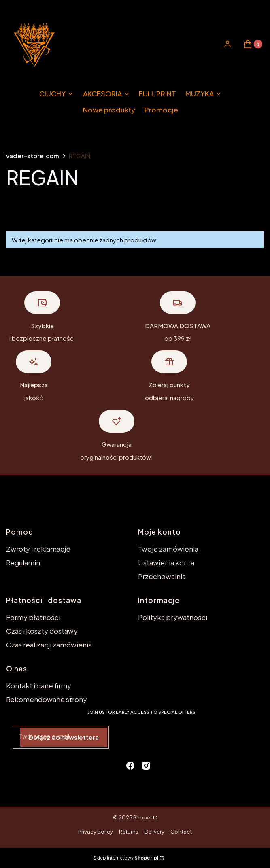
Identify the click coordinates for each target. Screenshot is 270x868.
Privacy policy (96, 832)
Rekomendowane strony (47, 699)
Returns (129, 832)
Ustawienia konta (166, 562)
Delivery (154, 832)
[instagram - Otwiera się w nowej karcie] (146, 766)
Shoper (142, 817)
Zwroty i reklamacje (38, 549)
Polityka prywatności (173, 617)
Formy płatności (33, 617)
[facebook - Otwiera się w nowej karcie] (130, 766)
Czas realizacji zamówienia (49, 645)
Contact (181, 832)
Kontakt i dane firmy (39, 685)
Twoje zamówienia (168, 549)
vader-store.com (33, 156)
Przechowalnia (162, 576)
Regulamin (23, 562)
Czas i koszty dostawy (42, 631)
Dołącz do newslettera (64, 737)
